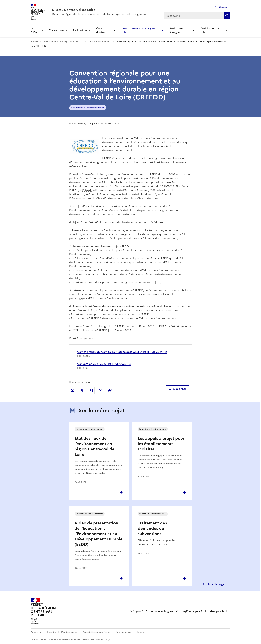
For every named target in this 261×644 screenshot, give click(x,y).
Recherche (227, 16)
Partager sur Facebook (73, 390)
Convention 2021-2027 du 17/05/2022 (102, 364)
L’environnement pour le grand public (139, 30)
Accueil (34, 41)
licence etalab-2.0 (98, 640)
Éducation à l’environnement (97, 41)
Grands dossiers (101, 30)
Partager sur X (82, 390)
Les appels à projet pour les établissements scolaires (161, 444)
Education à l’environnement (88, 108)
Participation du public (210, 30)
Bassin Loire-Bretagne (176, 30)
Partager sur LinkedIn (91, 390)
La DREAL (34, 30)
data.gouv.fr (217, 611)
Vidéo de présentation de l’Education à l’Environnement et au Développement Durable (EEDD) (99, 534)
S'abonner (177, 389)
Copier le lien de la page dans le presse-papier (110, 390)
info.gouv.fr (137, 611)
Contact (224, 7)
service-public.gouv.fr (163, 611)
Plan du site (36, 632)
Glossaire (51, 632)
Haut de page (215, 584)
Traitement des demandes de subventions (152, 528)
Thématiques (56, 30)
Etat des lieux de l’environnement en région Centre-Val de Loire (94, 446)
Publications (80, 30)
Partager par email (101, 390)
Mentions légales (69, 632)
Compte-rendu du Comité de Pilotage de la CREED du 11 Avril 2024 (120, 352)
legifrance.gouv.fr (193, 611)
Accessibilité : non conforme (96, 632)
